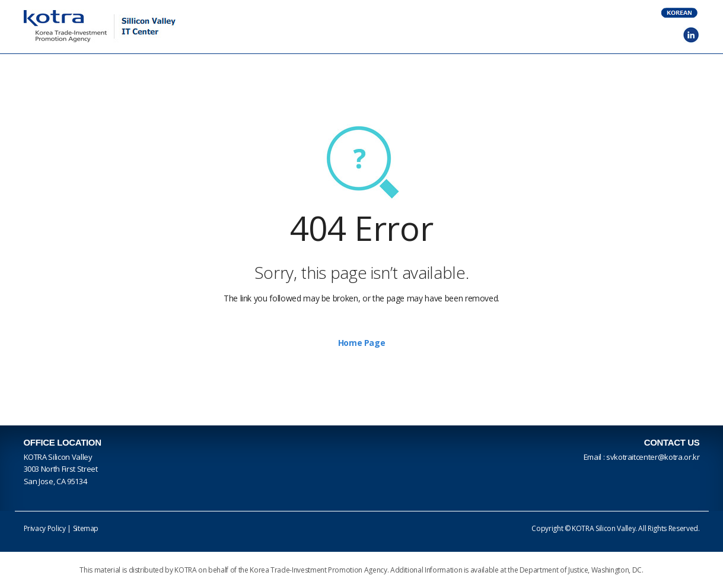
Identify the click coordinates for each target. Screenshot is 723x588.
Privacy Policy (45, 528)
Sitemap (86, 528)
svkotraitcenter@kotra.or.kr (653, 457)
